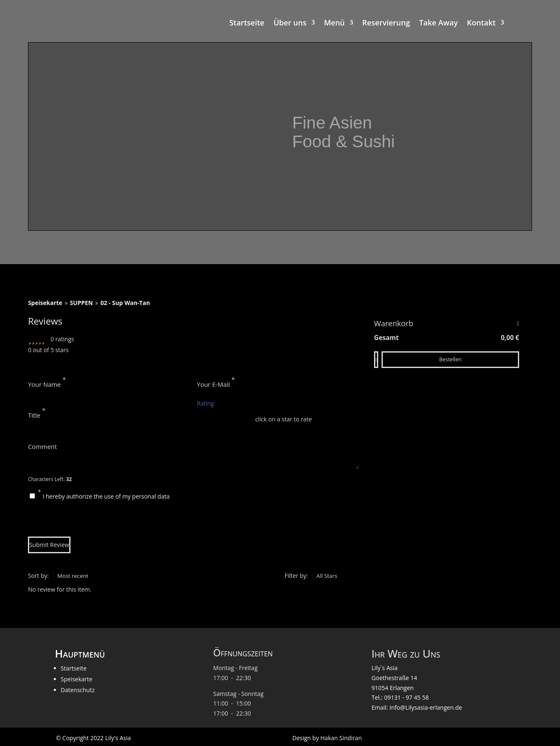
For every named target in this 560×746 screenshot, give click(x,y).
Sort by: (38, 576)
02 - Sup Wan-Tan (125, 303)
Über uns (290, 24)
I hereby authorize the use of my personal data (106, 496)
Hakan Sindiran (341, 738)
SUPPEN (82, 303)
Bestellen (450, 359)
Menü (334, 24)
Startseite (247, 24)
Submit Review (49, 545)
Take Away (438, 24)
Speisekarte (45, 303)
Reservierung (386, 24)
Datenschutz (78, 690)
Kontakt (481, 24)
